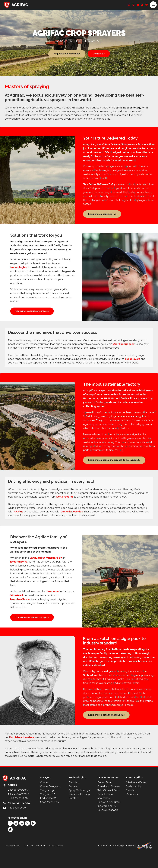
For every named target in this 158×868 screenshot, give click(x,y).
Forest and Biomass (109, 803)
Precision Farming (79, 810)
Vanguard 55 (37, 566)
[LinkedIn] (22, 839)
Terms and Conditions (34, 862)
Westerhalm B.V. (107, 822)
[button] (153, 5)
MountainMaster (20, 608)
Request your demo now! (67, 54)
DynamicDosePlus (72, 520)
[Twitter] (27, 839)
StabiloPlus (90, 690)
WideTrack (17, 604)
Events (130, 807)
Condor (44, 799)
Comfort (74, 814)
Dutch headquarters (22, 754)
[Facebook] (10, 839)
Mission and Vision (137, 799)
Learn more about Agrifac (102, 214)
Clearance (52, 600)
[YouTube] (33, 839)
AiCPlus (18, 520)
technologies (19, 268)
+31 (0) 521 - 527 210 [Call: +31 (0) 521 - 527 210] (19, 819)
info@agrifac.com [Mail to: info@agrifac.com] (18, 824)
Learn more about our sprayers (32, 312)
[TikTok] (10, 846)
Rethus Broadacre (108, 826)
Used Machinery (50, 818)
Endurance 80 (19, 570)
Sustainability (134, 803)
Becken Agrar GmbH (109, 818)
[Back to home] (16, 5)
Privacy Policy (13, 862)
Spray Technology (79, 807)
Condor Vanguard (50, 803)
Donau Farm (104, 799)
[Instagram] (16, 839)
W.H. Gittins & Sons (109, 807)
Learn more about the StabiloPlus (106, 730)
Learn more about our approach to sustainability (114, 468)
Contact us (99, 54)
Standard (74, 799)
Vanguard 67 (54, 566)
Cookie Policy (56, 862)
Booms (73, 803)
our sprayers (133, 367)
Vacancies (132, 810)
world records (65, 505)
